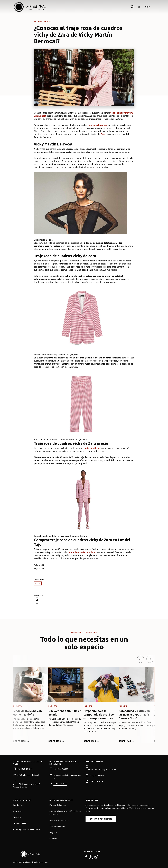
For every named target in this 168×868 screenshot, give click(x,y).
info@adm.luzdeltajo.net (28, 775)
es (139, 8)
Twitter (91, 857)
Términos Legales (57, 826)
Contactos (18, 811)
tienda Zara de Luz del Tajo (81, 552)
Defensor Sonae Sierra (59, 820)
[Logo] (47, 854)
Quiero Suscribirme (101, 819)
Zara (103, 134)
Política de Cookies (58, 805)
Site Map (53, 838)
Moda (38, 584)
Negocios (53, 832)
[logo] (49, 8)
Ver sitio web (60, 784)
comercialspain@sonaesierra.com (67, 776)
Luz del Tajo (18, 805)
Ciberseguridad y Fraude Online (27, 829)
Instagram (96, 857)
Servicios (17, 817)
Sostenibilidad (20, 823)
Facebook (86, 857)
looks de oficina (92, 448)
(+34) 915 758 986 (61, 769)
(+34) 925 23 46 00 (25, 769)
